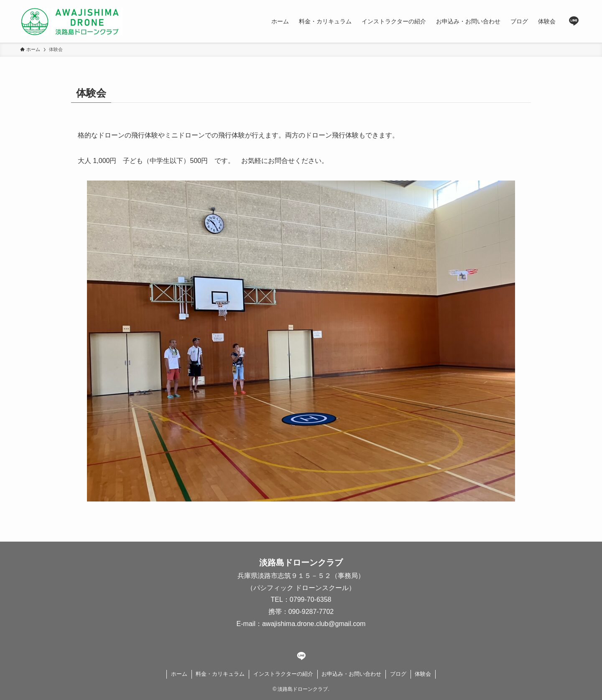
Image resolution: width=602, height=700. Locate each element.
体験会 (423, 674)
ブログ (398, 674)
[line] (574, 21)
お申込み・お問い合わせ (351, 674)
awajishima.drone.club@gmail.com (314, 624)
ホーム (179, 674)
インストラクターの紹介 (283, 674)
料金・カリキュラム (220, 674)
